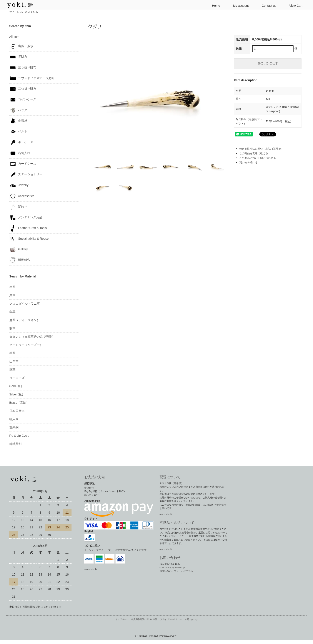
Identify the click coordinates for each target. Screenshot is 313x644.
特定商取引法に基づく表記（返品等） (261, 149)
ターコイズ (17, 378)
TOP (12, 12)
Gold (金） (17, 386)
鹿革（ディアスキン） (25, 320)
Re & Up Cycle (19, 436)
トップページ (122, 619)
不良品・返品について (177, 523)
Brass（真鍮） (19, 403)
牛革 (12, 287)
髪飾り (18, 207)
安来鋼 (14, 427)
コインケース (23, 100)
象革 (12, 312)
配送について (170, 477)
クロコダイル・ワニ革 (25, 304)
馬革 (12, 295)
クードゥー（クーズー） (26, 345)
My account (239, 5)
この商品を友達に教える (254, 153)
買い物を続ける (248, 163)
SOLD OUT (268, 64)
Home (214, 5)
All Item (14, 37)
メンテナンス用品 (26, 217)
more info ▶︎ (166, 514)
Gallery (19, 249)
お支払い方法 (95, 477)
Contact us (267, 5)
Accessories (22, 196)
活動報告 (20, 260)
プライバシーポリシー (171, 619)
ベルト (18, 132)
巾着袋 (18, 121)
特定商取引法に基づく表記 (144, 619)
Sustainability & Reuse (29, 239)
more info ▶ (91, 569)
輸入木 (14, 419)
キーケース (21, 142)
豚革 (12, 370)
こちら (189, 571)
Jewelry (19, 185)
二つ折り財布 (23, 89)
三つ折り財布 (23, 68)
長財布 (18, 57)
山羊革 (14, 361)
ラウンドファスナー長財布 (32, 78)
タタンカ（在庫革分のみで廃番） (32, 337)
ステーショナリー (26, 175)
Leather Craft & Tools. (28, 12)
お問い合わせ (191, 619)
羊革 (12, 353)
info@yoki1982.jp (176, 568)
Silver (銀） (17, 394)
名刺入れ (20, 153)
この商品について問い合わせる (258, 158)
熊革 (12, 328)
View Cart (294, 5)
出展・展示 (21, 46)
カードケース (23, 164)
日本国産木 (17, 411)
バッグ (18, 110)
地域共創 (15, 444)
